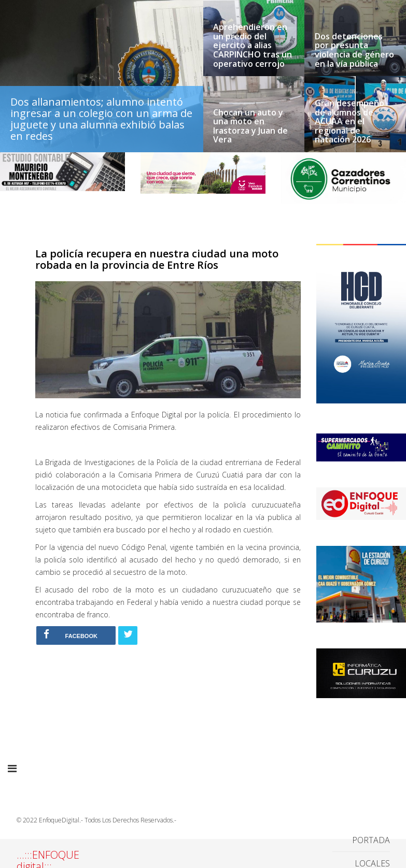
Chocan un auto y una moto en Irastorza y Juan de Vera (250, 126)
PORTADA (371, 840)
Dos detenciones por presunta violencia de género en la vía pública (354, 50)
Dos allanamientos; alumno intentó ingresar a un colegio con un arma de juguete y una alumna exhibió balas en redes (101, 119)
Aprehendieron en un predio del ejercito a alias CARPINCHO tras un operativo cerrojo (253, 46)
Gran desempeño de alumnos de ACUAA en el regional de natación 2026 (349, 122)
